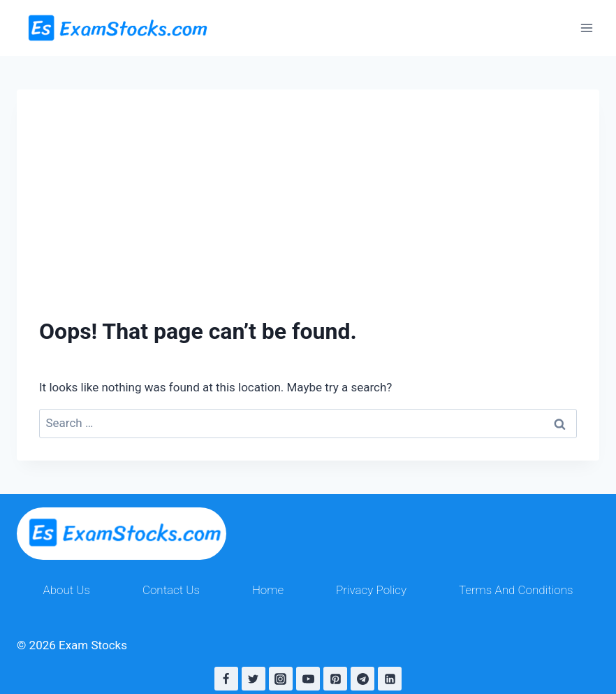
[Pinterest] (335, 679)
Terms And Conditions (516, 590)
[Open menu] (586, 28)
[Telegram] (362, 679)
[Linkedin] (390, 679)
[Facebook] (226, 679)
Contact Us (171, 590)
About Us (66, 590)
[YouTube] (308, 679)
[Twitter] (254, 679)
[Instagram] (281, 679)
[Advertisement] (308, 187)
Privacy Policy (371, 590)
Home (268, 590)
